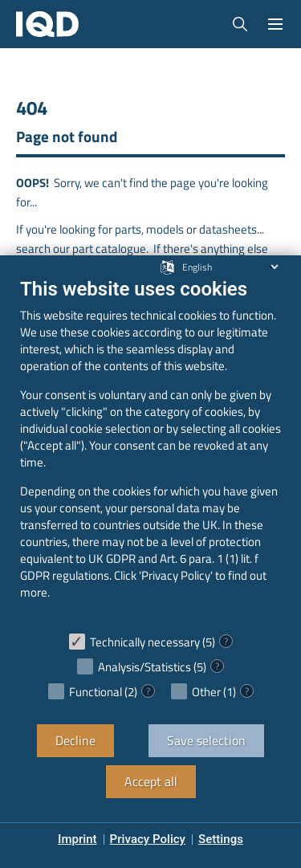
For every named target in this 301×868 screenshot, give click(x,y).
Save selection (206, 740)
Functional (96, 692)
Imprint (77, 839)
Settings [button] (221, 839)
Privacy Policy (148, 839)
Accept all (151, 781)
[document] (150, 450)
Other (206, 692)
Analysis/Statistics (144, 667)
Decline (75, 740)
